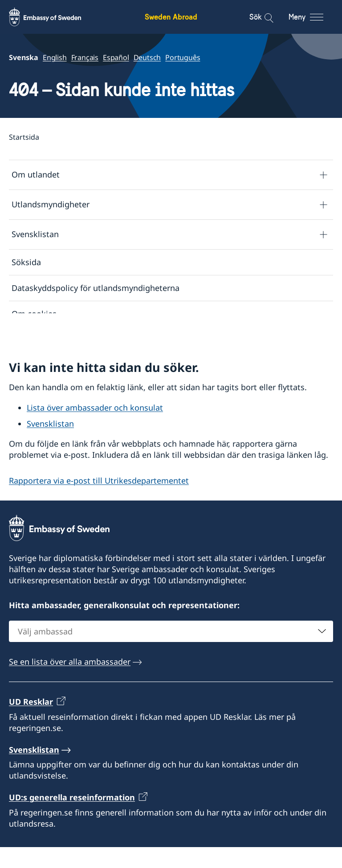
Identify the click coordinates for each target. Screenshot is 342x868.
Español (116, 57)
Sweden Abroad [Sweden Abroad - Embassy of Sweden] (171, 17)
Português (183, 57)
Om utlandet (36, 175)
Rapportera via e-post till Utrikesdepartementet (99, 501)
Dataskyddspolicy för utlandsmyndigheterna (96, 288)
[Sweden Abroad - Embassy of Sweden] (53, 17)
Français (85, 57)
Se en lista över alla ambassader (70, 683)
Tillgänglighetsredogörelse (62, 340)
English (55, 57)
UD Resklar (31, 723)
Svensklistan (35, 234)
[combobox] (171, 653)
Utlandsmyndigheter (51, 205)
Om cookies (34, 314)
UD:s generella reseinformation (72, 819)
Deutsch (147, 57)
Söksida (26, 262)
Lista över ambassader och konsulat (95, 428)
